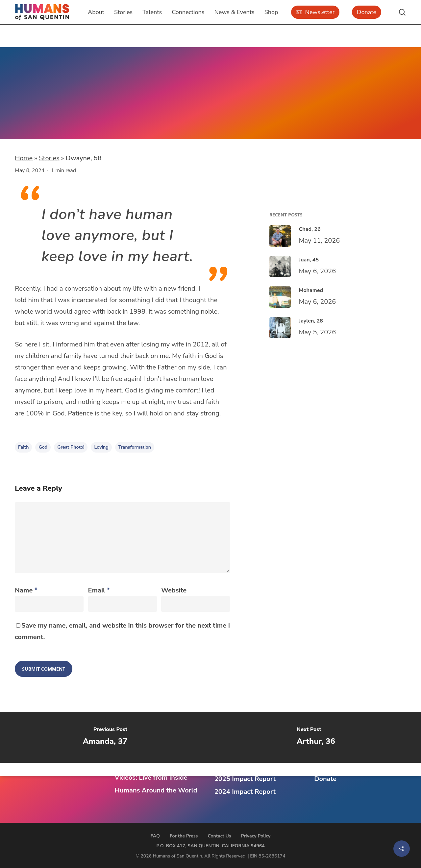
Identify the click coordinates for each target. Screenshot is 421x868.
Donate (325, 779)
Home (24, 158)
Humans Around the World (156, 790)
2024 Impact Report (245, 792)
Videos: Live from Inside (151, 778)
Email (99, 590)
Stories (49, 158)
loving (101, 447)
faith (23, 447)
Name (26, 590)
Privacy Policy (256, 836)
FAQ (155, 836)
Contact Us (219, 836)
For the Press (184, 836)
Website (174, 590)
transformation (135, 447)
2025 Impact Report (245, 779)
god (43, 447)
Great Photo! (71, 447)
